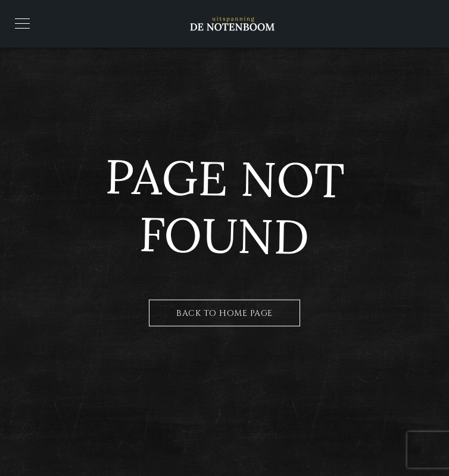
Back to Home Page (224, 313)
